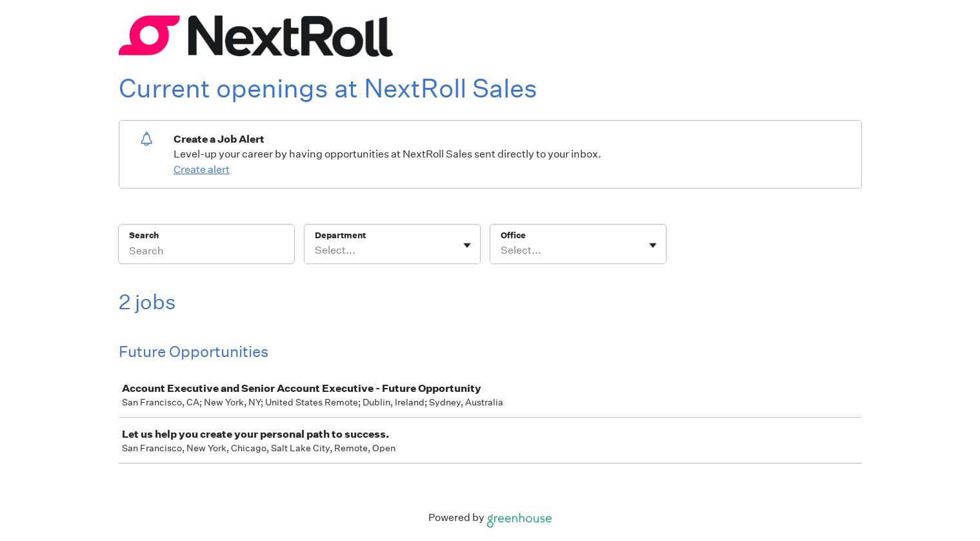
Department (340, 235)
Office (513, 235)
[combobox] (316, 250)
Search (144, 235)
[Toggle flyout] (467, 245)
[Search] (206, 252)
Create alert (202, 169)
